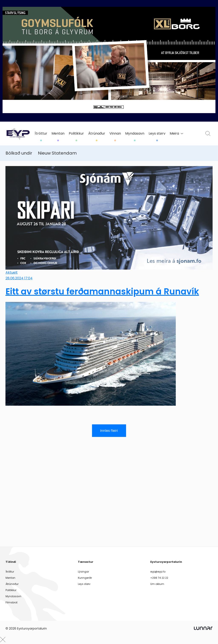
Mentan (58, 134)
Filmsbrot (11, 602)
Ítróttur (41, 134)
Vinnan (115, 134)
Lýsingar (83, 572)
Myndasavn (135, 134)
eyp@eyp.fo (158, 572)
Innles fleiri (109, 431)
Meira (176, 134)
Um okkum (157, 584)
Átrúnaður (97, 134)
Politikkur (76, 134)
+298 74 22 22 (159, 578)
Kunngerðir (85, 578)
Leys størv (157, 134)
